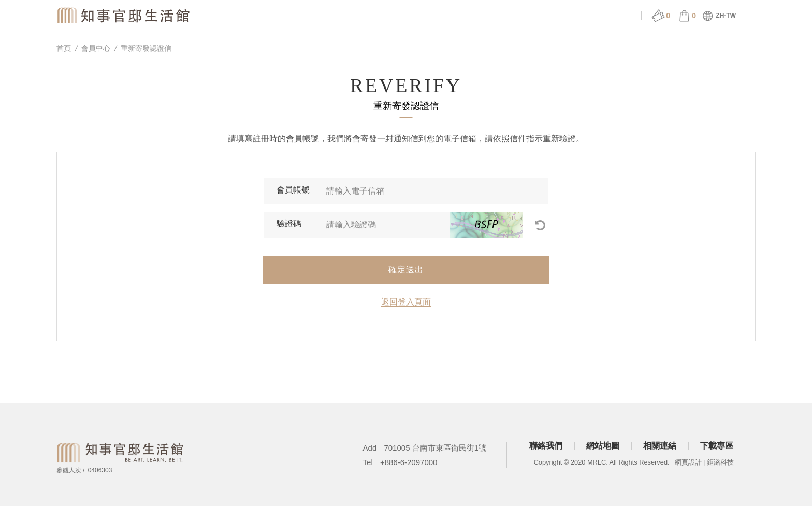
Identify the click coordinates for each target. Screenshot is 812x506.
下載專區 (717, 446)
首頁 (64, 48)
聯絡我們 (546, 446)
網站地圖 (603, 446)
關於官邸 (332, 16)
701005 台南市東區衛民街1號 (435, 448)
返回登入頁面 (406, 302)
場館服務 (401, 16)
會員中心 (607, 16)
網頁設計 (688, 462)
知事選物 (264, 16)
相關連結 (660, 446)
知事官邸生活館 (124, 15)
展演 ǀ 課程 (469, 16)
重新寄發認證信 (146, 48)
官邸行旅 (539, 16)
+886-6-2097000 (409, 462)
